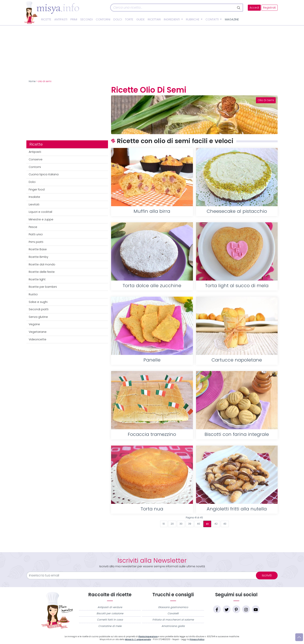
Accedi (254, 8)
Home (32, 81)
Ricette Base (38, 249)
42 (216, 524)
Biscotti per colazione (110, 613)
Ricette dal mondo (42, 264)
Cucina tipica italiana (44, 174)
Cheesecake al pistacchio (237, 211)
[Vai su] (299, 637)
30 (181, 524)
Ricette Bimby (38, 257)
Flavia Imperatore (148, 637)
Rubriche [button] (193, 19)
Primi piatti (36, 242)
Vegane (34, 324)
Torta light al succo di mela (237, 285)
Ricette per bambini (43, 287)
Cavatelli (173, 613)
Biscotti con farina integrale (237, 434)
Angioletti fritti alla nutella (237, 509)
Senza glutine (38, 317)
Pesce (33, 227)
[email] (144, 575)
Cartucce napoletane (237, 360)
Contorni (103, 19)
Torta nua (152, 509)
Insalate (34, 197)
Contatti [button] (212, 19)
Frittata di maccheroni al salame (173, 620)
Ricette (46, 19)
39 (190, 524)
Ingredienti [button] (172, 19)
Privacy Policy (197, 639)
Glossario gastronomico (173, 607)
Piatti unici (36, 234)
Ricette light (37, 279)
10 (164, 524)
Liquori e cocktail (40, 212)
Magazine (232, 19)
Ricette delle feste (42, 272)
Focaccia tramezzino (152, 434)
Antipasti (61, 19)
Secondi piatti (39, 309)
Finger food (37, 189)
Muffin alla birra (152, 211)
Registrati (269, 8)
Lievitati (34, 204)
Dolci (118, 19)
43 (225, 524)
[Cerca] (173, 8)
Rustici (33, 294)
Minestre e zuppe (41, 219)
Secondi (86, 19)
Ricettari (154, 19)
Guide (140, 19)
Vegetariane (38, 332)
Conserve (36, 159)
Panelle (152, 360)
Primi (74, 19)
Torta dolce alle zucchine (152, 285)
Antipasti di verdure (110, 607)
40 (199, 524)
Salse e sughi (38, 302)
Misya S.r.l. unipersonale (138, 639)
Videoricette (38, 339)
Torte (129, 19)
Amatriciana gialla (173, 626)
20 (172, 524)
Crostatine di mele (110, 626)
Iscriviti (267, 575)
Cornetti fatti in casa (110, 620)
